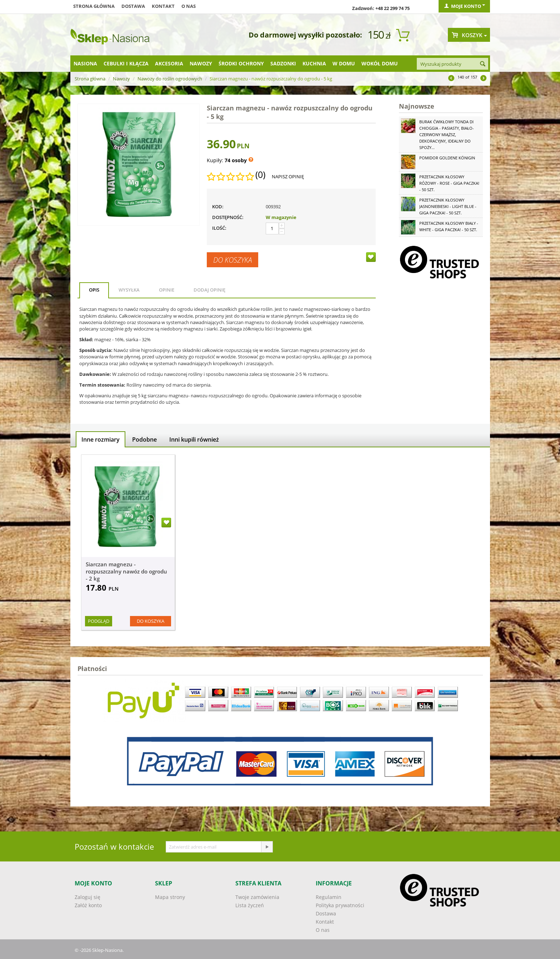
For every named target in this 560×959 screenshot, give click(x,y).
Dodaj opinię (209, 290)
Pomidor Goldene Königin (447, 158)
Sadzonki (283, 63)
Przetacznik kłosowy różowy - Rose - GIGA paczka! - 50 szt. (449, 183)
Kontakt (163, 6)
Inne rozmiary (101, 439)
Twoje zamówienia (257, 897)
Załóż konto (88, 905)
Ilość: (219, 228)
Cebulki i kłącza (126, 63)
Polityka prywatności (340, 905)
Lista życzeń (250, 905)
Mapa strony (170, 897)
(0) (260, 175)
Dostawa (133, 6)
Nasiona (85, 63)
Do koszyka (232, 260)
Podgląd (99, 621)
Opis (94, 290)
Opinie (167, 290)
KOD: (218, 207)
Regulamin (329, 897)
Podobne (144, 439)
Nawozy (201, 63)
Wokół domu (380, 63)
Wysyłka (129, 290)
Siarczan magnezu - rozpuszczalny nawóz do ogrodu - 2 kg (126, 571)
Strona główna (94, 6)
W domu (344, 63)
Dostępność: (228, 217)
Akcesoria (169, 63)
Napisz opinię (288, 177)
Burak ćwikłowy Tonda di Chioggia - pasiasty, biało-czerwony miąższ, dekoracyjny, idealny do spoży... (447, 135)
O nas (189, 6)
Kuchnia (314, 63)
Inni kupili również (194, 439)
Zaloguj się (87, 897)
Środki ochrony (241, 63)
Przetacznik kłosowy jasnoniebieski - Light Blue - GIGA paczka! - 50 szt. (448, 206)
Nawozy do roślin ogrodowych (170, 79)
